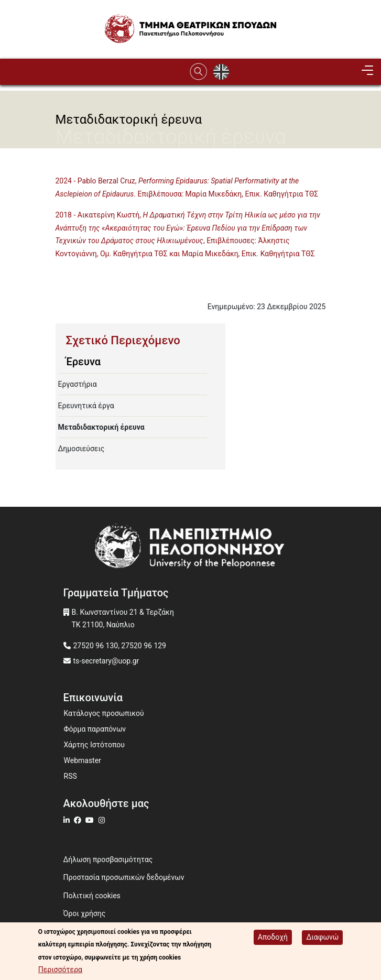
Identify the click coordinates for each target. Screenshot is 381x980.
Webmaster (83, 760)
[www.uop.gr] (191, 548)
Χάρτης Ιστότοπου (94, 745)
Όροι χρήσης (85, 913)
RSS (70, 776)
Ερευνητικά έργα (86, 406)
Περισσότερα (60, 971)
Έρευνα (84, 362)
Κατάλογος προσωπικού (104, 713)
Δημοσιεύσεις (81, 449)
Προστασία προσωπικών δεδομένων (124, 877)
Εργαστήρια (78, 384)
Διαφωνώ (322, 938)
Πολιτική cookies (92, 896)
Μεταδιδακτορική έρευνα (101, 427)
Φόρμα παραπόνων (95, 729)
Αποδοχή (273, 938)
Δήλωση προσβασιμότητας (108, 859)
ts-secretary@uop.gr (106, 661)
